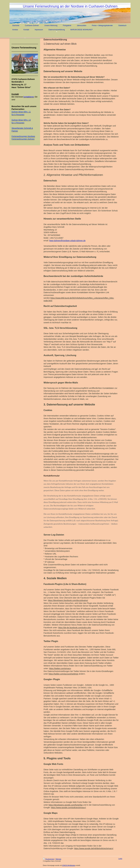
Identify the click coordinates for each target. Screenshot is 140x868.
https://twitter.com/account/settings (63, 674)
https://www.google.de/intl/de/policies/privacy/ (94, 848)
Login (120, 859)
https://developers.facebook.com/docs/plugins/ (68, 600)
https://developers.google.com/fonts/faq (66, 805)
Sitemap (58, 859)
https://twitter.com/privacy (60, 668)
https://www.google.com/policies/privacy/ (68, 808)
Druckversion (49, 859)
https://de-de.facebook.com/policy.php (75, 628)
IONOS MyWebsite (69, 865)
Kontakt (15, 94)
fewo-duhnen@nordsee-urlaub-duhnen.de (67, 241)
